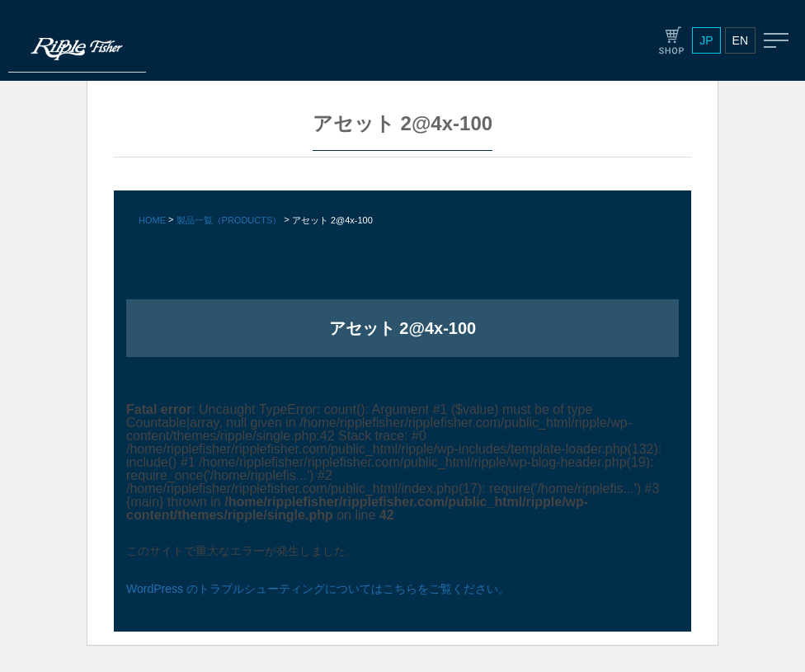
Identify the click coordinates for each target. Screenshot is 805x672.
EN (740, 40)
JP (706, 40)
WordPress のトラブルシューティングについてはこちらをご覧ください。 (318, 589)
